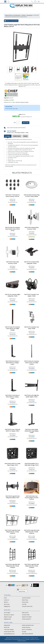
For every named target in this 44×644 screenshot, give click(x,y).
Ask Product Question (20, 132)
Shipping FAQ (7, 606)
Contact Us (7, 600)
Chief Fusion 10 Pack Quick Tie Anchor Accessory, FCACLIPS (12, 196)
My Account (7, 604)
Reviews (25, 136)
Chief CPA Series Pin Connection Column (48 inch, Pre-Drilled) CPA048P (12, 329)
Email (27, 132)
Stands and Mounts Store (28, 625)
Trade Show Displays (9, 629)
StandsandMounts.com (9, 634)
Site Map (24, 632)
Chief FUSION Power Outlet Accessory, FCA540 (12, 263)
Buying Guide (7, 625)
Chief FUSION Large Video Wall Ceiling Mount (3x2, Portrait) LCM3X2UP (32, 566)
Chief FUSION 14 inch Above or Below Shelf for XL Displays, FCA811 (12, 397)
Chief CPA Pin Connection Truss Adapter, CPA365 (32, 295)
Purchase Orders (26, 615)
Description (8, 136)
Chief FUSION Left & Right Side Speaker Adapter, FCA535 (32, 396)
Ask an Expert (7, 613)
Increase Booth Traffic (9, 632)
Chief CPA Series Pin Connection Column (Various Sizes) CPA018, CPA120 (12, 229)
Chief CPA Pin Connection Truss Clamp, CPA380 (32, 328)
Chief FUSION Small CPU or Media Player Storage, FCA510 (12, 464)
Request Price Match (27, 617)
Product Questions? (26, 619)
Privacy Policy (25, 602)
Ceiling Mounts (29, 15)
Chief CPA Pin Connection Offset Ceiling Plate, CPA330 (32, 263)
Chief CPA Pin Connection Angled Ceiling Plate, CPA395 (12, 295)
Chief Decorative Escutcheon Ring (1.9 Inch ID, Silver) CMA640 (32, 196)
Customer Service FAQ (27, 606)
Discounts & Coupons (9, 615)
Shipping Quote (7, 619)
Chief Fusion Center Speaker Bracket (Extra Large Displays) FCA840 (32, 431)
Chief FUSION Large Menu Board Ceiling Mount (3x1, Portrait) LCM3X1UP (32, 532)
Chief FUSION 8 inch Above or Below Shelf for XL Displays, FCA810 (12, 363)
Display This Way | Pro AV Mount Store (13, 15)
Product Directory (26, 627)
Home (5, 598)
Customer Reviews (26, 598)
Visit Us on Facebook (27, 629)
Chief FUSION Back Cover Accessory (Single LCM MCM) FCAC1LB (32, 498)
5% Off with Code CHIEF (12, 109)
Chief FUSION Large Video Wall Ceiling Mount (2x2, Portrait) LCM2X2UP (12, 566)
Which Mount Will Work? (28, 634)
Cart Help (24, 604)
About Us (6, 602)
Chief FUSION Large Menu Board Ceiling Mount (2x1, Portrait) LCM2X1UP (12, 532)
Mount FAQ (7, 627)
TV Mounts (24, 15)
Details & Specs (17, 136)
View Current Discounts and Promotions (16, 128)
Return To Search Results (11, 21)
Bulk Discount (25, 613)
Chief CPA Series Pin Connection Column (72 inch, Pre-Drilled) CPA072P (32, 363)
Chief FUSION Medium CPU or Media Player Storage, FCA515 (32, 464)
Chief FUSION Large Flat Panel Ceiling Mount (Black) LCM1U (12, 497)
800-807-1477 (10, 132)
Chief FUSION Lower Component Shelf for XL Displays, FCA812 (12, 430)
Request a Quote (8, 617)
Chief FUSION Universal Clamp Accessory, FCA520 (32, 228)
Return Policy (25, 600)
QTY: (15, 123)
